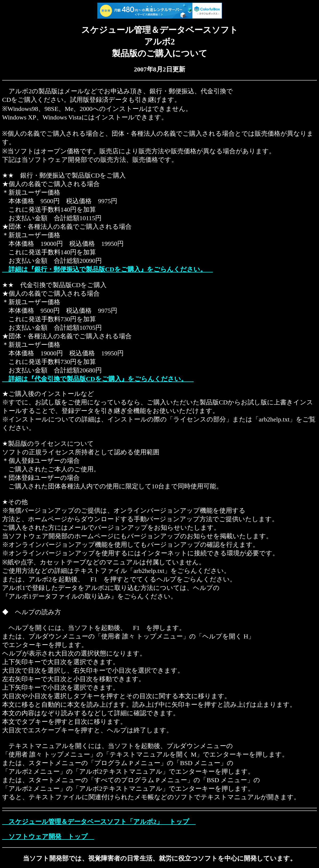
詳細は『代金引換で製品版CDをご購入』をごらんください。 (98, 379)
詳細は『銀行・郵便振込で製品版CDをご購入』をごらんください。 (108, 269)
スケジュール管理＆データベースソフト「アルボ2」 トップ (99, 822)
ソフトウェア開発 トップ (48, 837)
